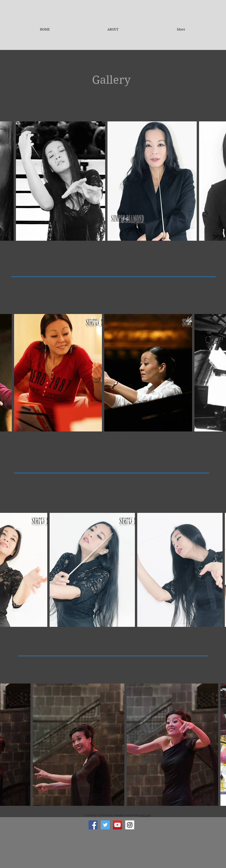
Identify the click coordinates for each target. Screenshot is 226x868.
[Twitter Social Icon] (105, 825)
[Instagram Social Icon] (130, 825)
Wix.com (145, 815)
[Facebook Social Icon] (93, 825)
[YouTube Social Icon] (117, 825)
